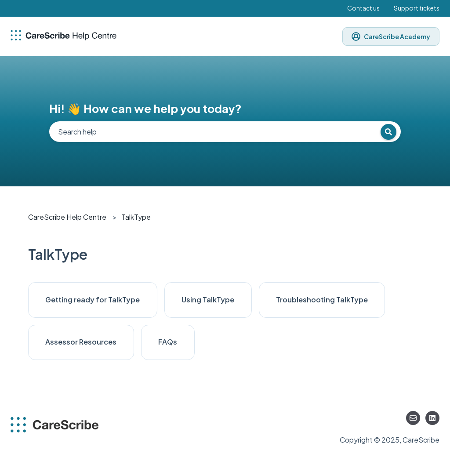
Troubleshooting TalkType (322, 300)
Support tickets (417, 8)
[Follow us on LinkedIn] (432, 418)
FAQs (168, 342)
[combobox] (225, 132)
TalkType (136, 217)
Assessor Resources (81, 342)
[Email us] (413, 418)
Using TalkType (208, 300)
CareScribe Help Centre (67, 217)
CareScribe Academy (391, 36)
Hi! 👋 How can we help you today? (145, 108)
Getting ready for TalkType (93, 300)
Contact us (363, 8)
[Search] (388, 132)
